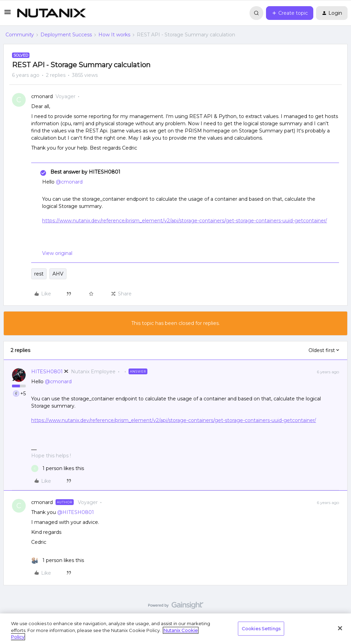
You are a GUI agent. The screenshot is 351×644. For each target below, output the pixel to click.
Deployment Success (66, 35)
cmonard (42, 96)
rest (39, 274)
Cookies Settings (261, 628)
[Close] (340, 628)
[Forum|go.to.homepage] (51, 13)
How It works (114, 35)
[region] (175, 629)
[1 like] (58, 469)
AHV (58, 274)
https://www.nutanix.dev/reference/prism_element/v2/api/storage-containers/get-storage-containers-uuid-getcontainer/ (185, 221)
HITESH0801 (47, 372)
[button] (8, 14)
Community (20, 35)
